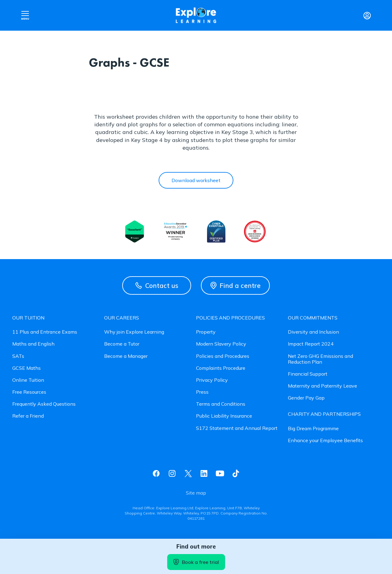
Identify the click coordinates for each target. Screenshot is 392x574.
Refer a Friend (28, 416)
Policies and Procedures (223, 356)
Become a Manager (126, 356)
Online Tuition (28, 380)
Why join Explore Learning (134, 332)
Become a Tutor (122, 344)
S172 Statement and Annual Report (237, 428)
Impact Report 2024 (311, 344)
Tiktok (236, 473)
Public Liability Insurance (224, 416)
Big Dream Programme (313, 429)
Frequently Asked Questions (44, 404)
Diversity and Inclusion (313, 332)
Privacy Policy (212, 380)
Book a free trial (196, 562)
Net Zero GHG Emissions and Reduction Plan (320, 359)
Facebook (156, 473)
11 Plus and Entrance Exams (45, 332)
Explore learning (196, 15)
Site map (196, 493)
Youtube (220, 473)
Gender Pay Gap (306, 398)
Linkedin (204, 473)
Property (206, 332)
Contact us (157, 285)
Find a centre (236, 285)
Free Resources (29, 392)
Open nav (25, 15)
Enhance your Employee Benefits (325, 440)
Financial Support (308, 374)
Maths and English (33, 344)
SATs (18, 356)
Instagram (172, 473)
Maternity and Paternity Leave (322, 386)
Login (367, 15)
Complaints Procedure (221, 368)
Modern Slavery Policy (221, 344)
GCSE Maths (26, 368)
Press (202, 392)
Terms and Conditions (221, 404)
